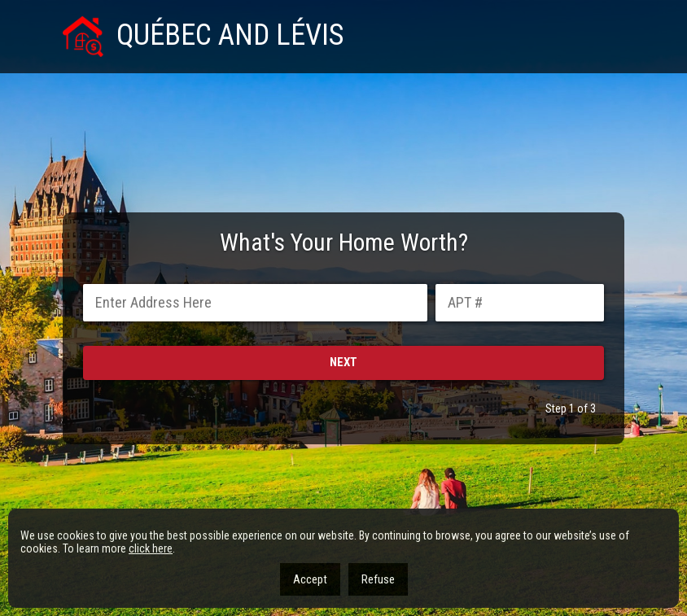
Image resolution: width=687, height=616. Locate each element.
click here (151, 548)
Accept (310, 579)
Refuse (378, 579)
